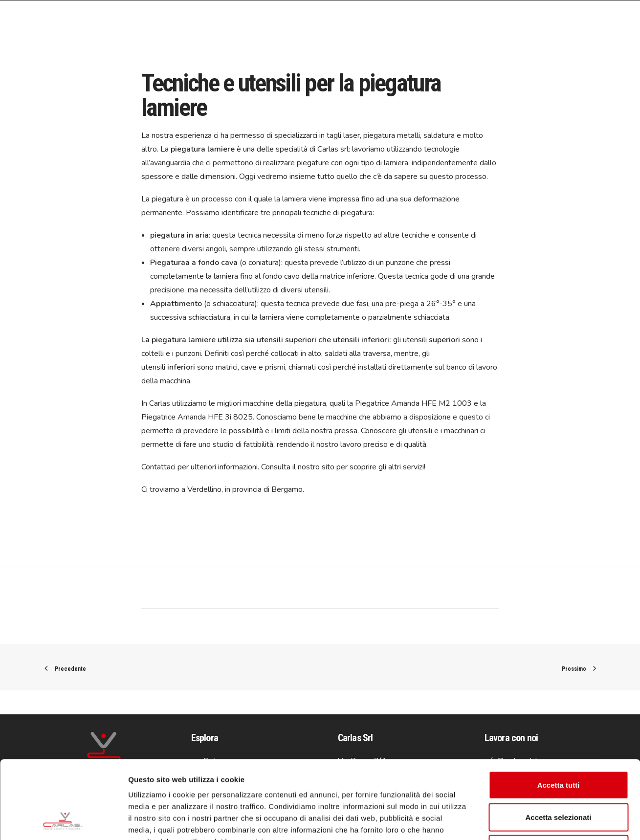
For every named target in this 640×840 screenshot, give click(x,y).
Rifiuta (559, 776)
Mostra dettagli (514, 821)
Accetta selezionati (558, 744)
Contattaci (158, 467)
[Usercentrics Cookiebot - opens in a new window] (63, 821)
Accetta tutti (559, 712)
